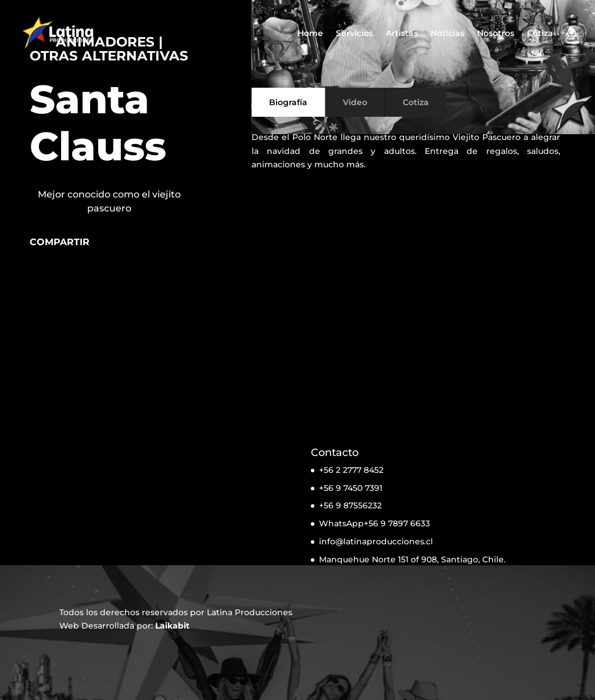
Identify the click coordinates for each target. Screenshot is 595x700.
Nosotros (496, 34)
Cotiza (540, 34)
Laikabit (172, 626)
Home (310, 34)
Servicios (354, 34)
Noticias (447, 34)
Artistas (402, 34)
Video (355, 102)
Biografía (288, 102)
